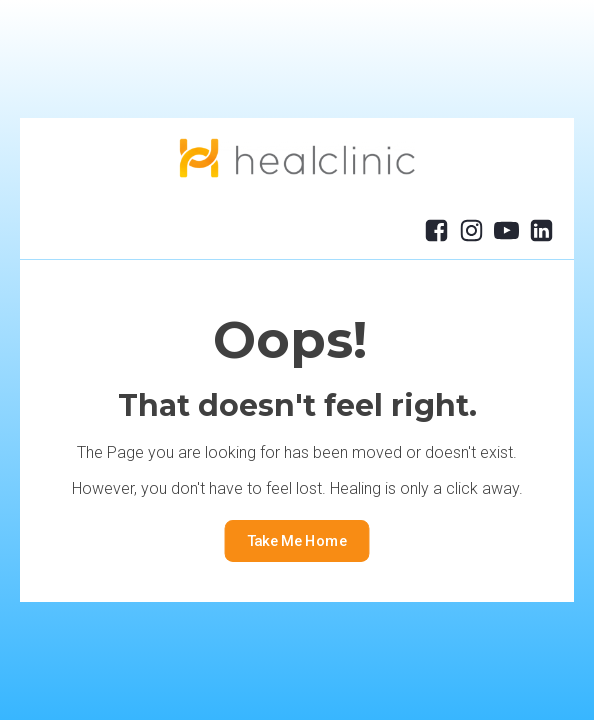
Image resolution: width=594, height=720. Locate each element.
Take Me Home (297, 541)
